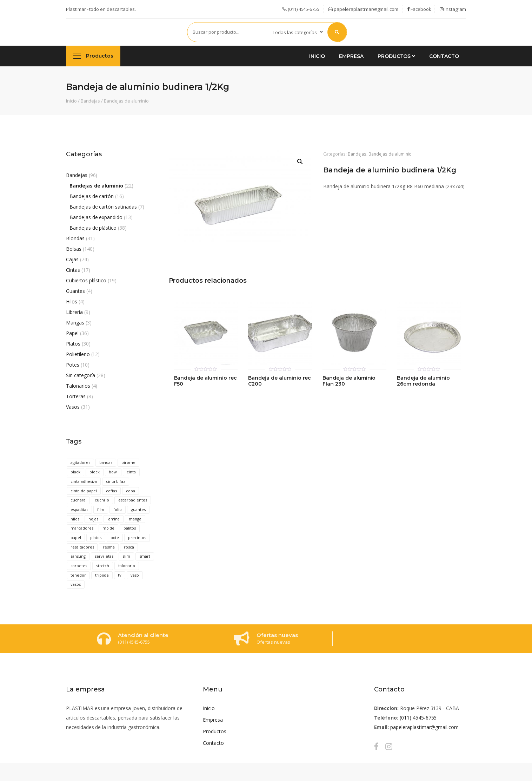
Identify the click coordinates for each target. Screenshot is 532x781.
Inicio (317, 56)
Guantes (75, 291)
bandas (106, 462)
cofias (111, 491)
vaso (135, 575)
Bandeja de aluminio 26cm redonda (423, 381)
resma (109, 547)
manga (135, 519)
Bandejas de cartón (92, 196)
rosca (129, 547)
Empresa (351, 56)
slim (126, 556)
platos (96, 537)
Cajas (72, 259)
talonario (127, 566)
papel (76, 537)
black (75, 472)
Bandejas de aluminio (126, 101)
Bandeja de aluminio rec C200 (280, 381)
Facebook (419, 9)
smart (145, 556)
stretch (103, 566)
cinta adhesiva (84, 481)
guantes (138, 509)
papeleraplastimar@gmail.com (363, 9)
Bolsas (74, 249)
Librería (74, 312)
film (101, 509)
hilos (75, 519)
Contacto (444, 56)
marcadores (82, 528)
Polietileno (78, 354)
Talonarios (78, 386)
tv (120, 575)
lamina (114, 519)
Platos (73, 344)
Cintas (73, 270)
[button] (300, 162)
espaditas (79, 509)
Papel (72, 333)
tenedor (78, 575)
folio (118, 509)
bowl (113, 472)
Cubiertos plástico (86, 280)
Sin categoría (81, 375)
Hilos (72, 301)
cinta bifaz (116, 481)
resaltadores (82, 547)
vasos (76, 584)
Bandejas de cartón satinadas (103, 207)
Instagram (453, 9)
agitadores (80, 462)
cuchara (78, 500)
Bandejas (91, 101)
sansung (78, 556)
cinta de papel (84, 491)
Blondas (75, 238)
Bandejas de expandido (96, 217)
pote (115, 537)
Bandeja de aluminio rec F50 (205, 381)
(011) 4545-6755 (418, 718)
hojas (93, 519)
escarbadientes (132, 500)
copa (131, 491)
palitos (130, 528)
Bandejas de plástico (93, 228)
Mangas (75, 323)
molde (109, 528)
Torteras (76, 396)
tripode (102, 575)
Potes (73, 365)
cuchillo (102, 500)
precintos (137, 537)
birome (128, 462)
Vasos (73, 407)
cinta (131, 472)
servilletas (104, 556)
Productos (93, 56)
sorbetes (79, 566)
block (95, 472)
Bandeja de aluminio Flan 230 (349, 381)
